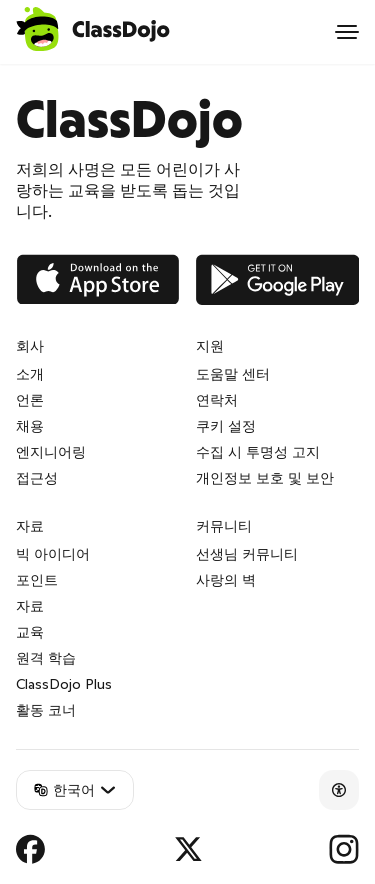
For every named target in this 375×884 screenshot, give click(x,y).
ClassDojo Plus (64, 684)
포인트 (37, 580)
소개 (30, 374)
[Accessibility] (339, 790)
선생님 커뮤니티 (247, 554)
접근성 (37, 478)
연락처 (217, 400)
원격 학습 (46, 658)
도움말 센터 (233, 374)
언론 (30, 400)
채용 (30, 426)
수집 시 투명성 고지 (258, 452)
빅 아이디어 (53, 554)
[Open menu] (347, 32)
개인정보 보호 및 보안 (265, 478)
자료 (30, 606)
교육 (30, 632)
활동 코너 (46, 710)
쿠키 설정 (226, 426)
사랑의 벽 (226, 580)
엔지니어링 (51, 452)
